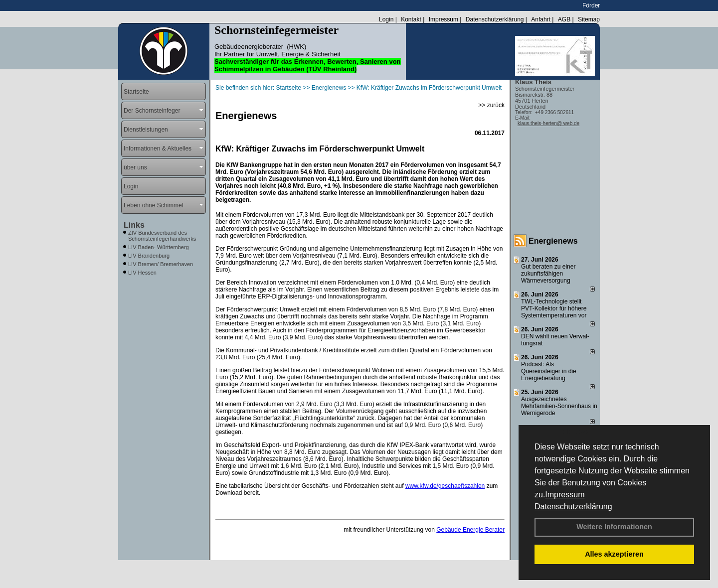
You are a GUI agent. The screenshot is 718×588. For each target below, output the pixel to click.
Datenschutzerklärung (573, 507)
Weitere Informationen (614, 527)
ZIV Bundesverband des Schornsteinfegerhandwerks (162, 236)
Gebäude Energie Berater (470, 530)
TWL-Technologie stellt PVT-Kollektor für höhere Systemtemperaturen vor (554, 308)
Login (386, 19)
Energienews (553, 241)
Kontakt (411, 19)
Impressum (565, 495)
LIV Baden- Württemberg (159, 247)
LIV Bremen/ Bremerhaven (161, 264)
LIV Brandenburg (149, 256)
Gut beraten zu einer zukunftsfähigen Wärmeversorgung (548, 274)
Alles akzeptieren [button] (614, 554)
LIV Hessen (142, 273)
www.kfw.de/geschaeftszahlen (445, 486)
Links (134, 225)
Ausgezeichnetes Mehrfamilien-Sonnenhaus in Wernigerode (559, 406)
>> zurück (491, 105)
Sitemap (589, 19)
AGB (564, 19)
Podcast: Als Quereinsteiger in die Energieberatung (549, 371)
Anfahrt (541, 19)
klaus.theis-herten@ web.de (548, 123)
